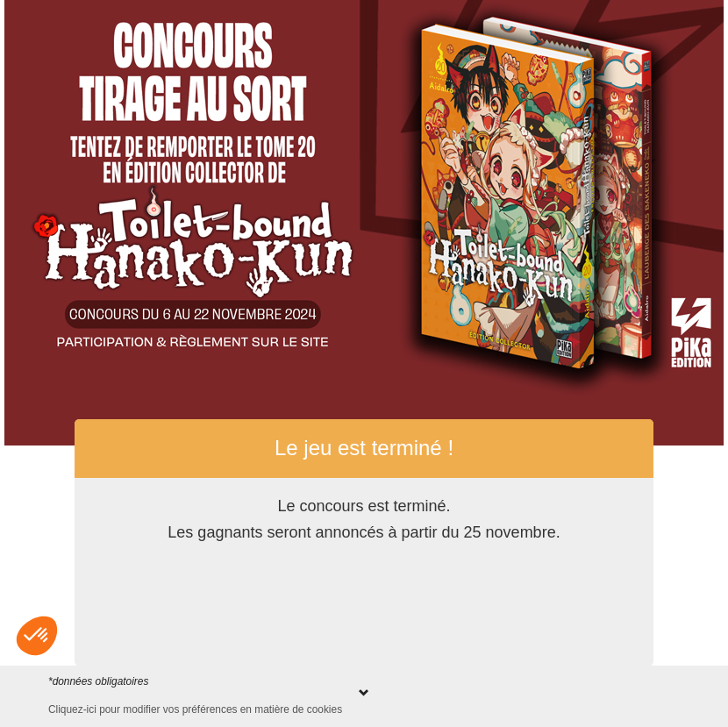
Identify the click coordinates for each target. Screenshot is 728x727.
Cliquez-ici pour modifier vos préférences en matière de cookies (195, 709)
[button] (37, 636)
